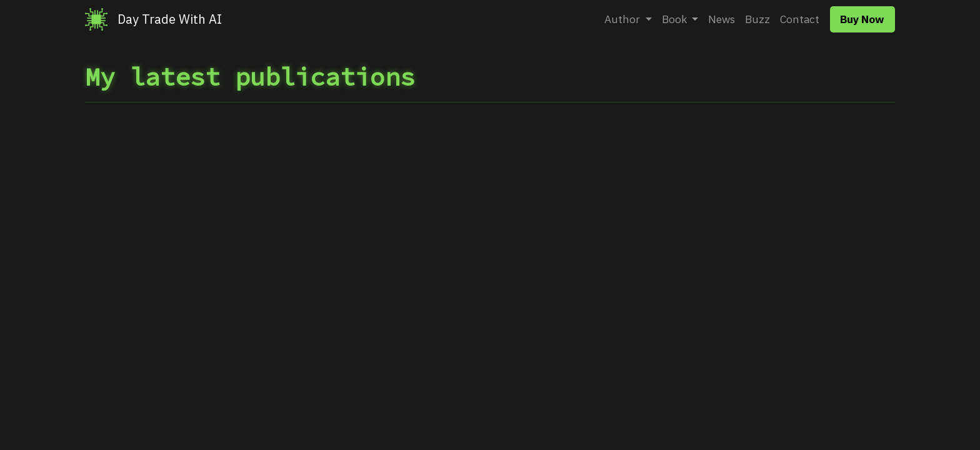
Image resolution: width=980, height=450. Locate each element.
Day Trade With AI (170, 19)
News (722, 19)
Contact (800, 19)
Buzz (757, 19)
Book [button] (676, 19)
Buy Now (862, 19)
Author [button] (623, 19)
